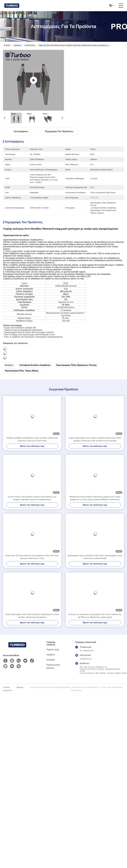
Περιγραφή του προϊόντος (59, 131)
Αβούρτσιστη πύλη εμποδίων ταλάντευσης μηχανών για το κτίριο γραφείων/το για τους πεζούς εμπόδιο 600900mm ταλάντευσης (95, 498)
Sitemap (20, 687)
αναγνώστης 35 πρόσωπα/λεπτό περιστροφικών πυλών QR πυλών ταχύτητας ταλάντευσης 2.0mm (32, 557)
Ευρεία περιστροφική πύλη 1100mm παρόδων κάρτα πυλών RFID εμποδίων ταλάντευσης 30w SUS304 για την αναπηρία (95, 439)
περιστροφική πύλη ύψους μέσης (22, 371)
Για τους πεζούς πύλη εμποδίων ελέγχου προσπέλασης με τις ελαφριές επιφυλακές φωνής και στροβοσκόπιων (32, 498)
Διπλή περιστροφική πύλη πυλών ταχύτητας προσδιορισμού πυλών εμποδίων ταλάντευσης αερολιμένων (32, 616)
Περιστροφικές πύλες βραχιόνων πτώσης (76, 365)
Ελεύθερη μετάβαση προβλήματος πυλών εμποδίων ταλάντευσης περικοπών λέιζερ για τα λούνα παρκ (32, 439)
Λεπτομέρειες (21, 131)
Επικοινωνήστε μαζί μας (53, 666)
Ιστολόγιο (51, 660)
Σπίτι (7, 45)
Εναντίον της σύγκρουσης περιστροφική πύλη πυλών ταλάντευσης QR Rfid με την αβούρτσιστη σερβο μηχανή (95, 616)
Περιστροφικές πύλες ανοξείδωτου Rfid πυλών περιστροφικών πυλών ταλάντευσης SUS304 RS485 (95, 557)
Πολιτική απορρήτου (8, 689)
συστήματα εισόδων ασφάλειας (35, 365)
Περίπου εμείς (53, 650)
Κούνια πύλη (30, 45)
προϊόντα (17, 45)
